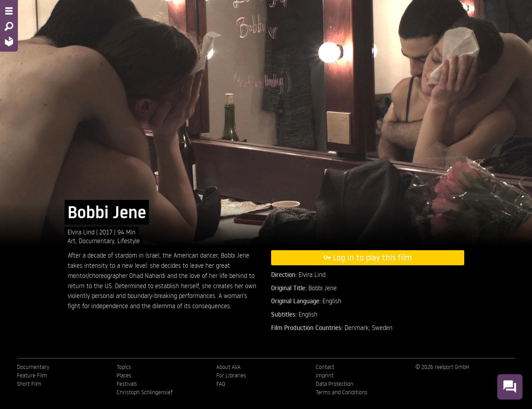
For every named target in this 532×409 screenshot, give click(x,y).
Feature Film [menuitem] (32, 375)
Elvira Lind (82, 232)
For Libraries (231, 375)
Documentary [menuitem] (33, 367)
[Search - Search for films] (9, 26)
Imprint (325, 375)
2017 (107, 232)
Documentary (96, 241)
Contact (325, 367)
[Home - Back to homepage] (9, 41)
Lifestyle (129, 241)
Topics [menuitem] (124, 367)
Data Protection (334, 384)
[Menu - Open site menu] (9, 11)
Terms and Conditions (341, 392)
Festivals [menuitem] (127, 384)
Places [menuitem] (124, 375)
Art (71, 241)
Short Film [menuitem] (29, 384)
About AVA (228, 367)
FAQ (221, 384)
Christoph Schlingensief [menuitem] (145, 392)
